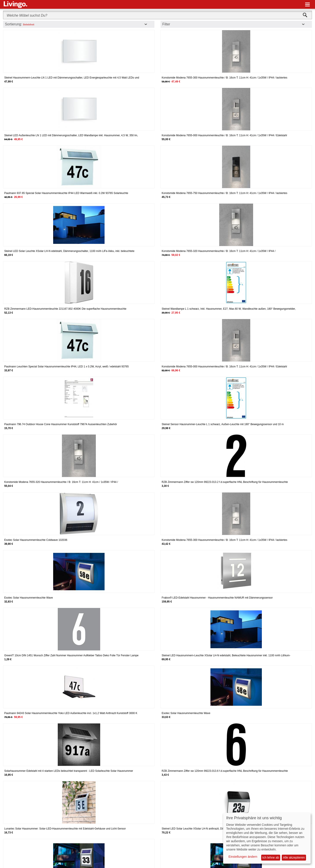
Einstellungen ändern (243, 857)
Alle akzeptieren (294, 858)
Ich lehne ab (271, 858)
